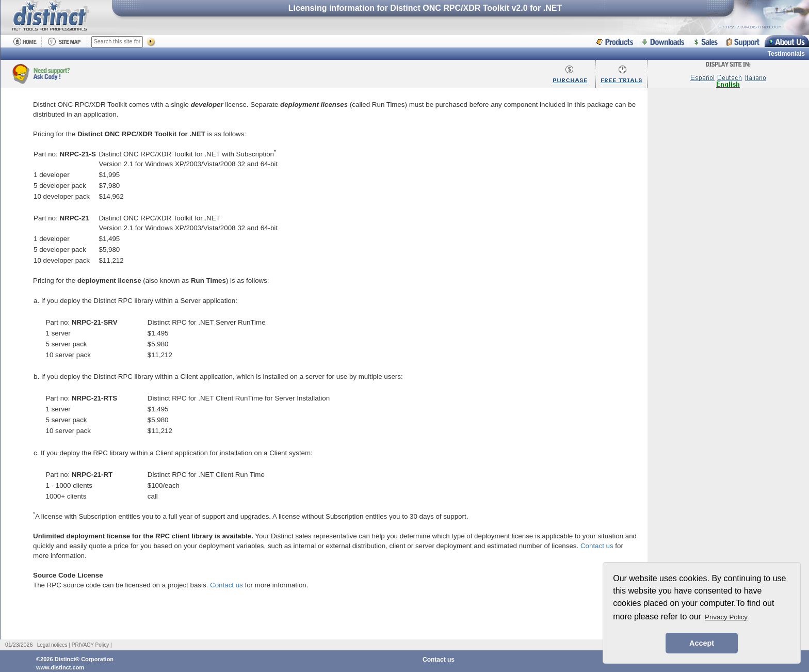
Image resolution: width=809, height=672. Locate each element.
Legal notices (52, 645)
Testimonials (786, 54)
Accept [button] (702, 643)
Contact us (597, 546)
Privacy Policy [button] (726, 617)
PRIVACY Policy (90, 645)
